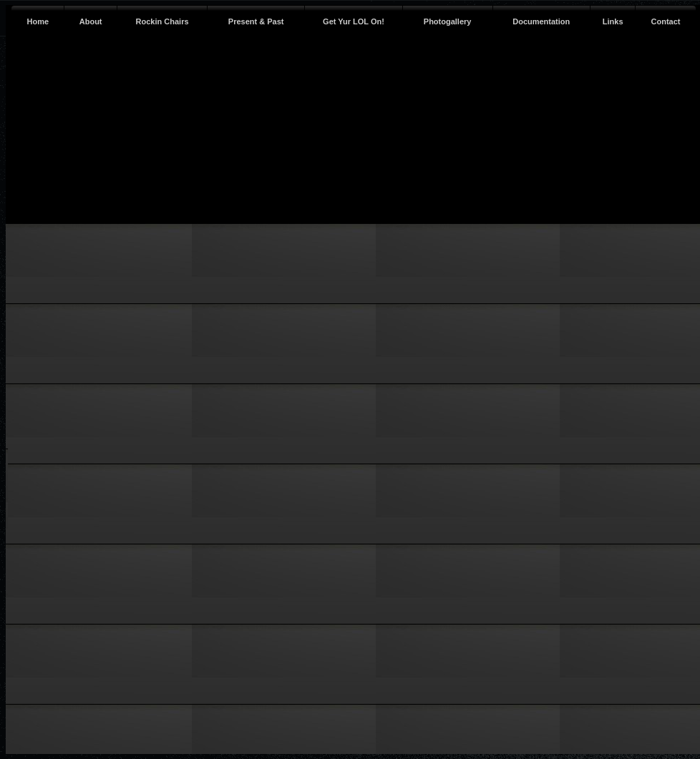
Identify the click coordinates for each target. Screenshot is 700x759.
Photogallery (448, 21)
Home (38, 21)
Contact (666, 21)
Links (613, 21)
